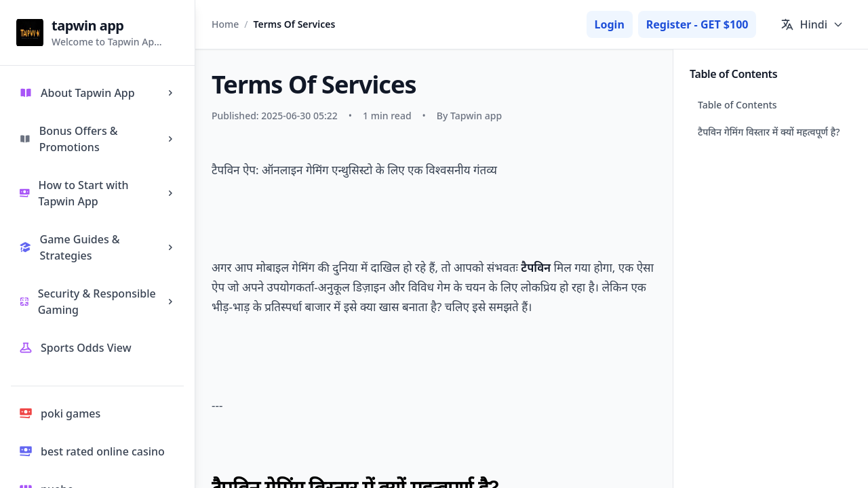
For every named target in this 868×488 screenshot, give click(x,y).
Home (225, 24)
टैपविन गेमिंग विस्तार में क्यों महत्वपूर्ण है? (769, 132)
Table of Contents (737, 105)
